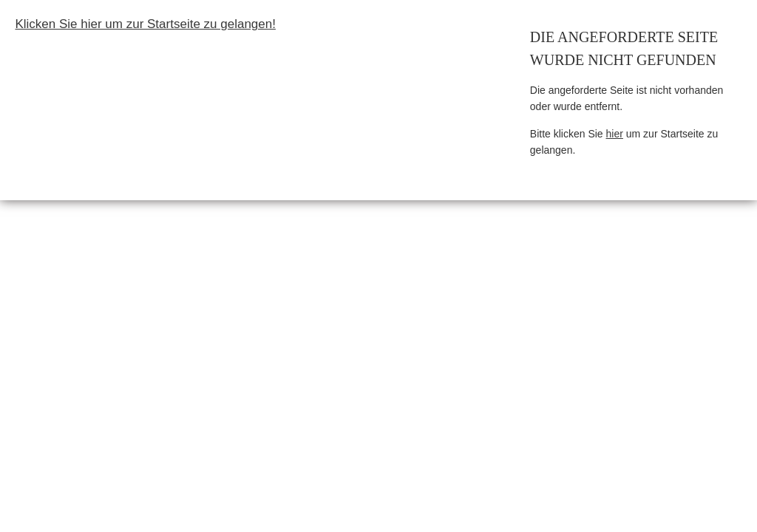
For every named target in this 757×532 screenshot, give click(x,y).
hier (615, 134)
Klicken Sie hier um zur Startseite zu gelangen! (145, 24)
